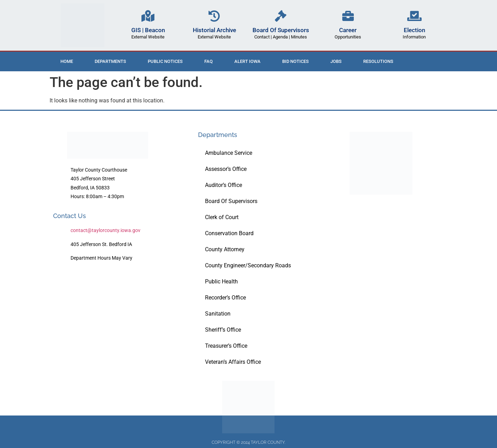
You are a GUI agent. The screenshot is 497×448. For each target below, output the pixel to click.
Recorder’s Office (225, 298)
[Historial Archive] (214, 16)
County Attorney (225, 249)
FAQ (209, 61)
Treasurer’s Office (226, 346)
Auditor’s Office (224, 185)
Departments (110, 61)
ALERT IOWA (247, 61)
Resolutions (378, 61)
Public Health (221, 281)
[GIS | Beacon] (148, 16)
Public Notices (165, 61)
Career (348, 30)
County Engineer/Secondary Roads (248, 265)
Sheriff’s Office (223, 330)
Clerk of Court (222, 217)
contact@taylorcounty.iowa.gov (105, 230)
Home (67, 61)
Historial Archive (214, 30)
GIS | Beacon (148, 30)
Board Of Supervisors (281, 30)
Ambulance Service (229, 153)
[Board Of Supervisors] (281, 16)
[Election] (414, 16)
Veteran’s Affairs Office (233, 362)
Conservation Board (229, 233)
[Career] (348, 16)
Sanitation (218, 314)
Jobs (336, 61)
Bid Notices (295, 61)
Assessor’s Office (226, 169)
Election (414, 30)
